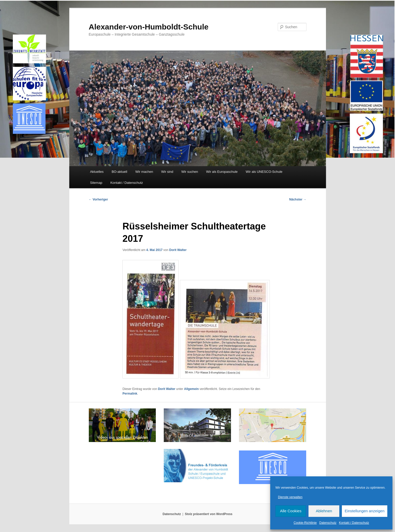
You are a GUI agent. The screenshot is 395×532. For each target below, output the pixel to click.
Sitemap (96, 183)
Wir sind (167, 172)
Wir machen (144, 172)
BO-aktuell (119, 172)
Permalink (130, 394)
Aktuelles (97, 172)
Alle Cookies (291, 511)
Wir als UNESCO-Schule (264, 172)
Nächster (298, 199)
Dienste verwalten (290, 497)
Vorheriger (98, 199)
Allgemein (191, 389)
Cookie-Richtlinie (305, 523)
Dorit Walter (178, 250)
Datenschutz (328, 523)
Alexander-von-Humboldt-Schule (149, 27)
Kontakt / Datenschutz (354, 523)
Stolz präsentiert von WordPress (209, 514)
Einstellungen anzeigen (365, 511)
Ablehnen (324, 511)
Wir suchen (190, 172)
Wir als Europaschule (222, 172)
